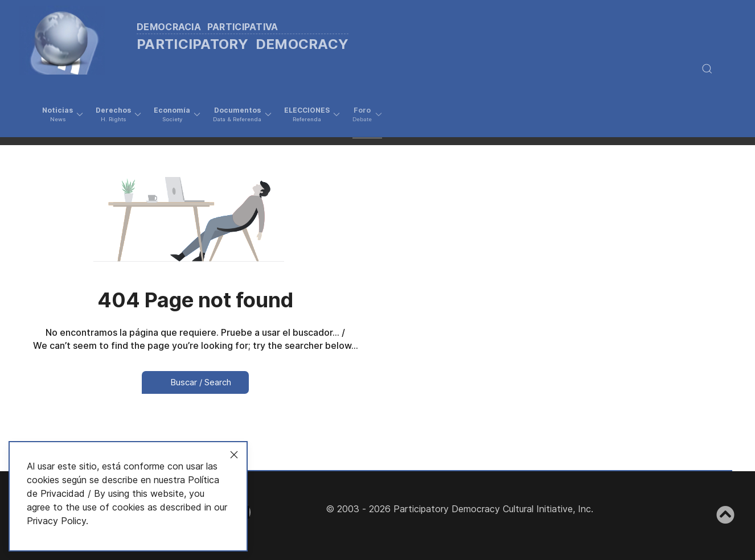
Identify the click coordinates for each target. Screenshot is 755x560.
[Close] (234, 455)
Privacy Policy (56, 521)
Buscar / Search (195, 382)
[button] (63, 114)
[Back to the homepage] (199, 37)
